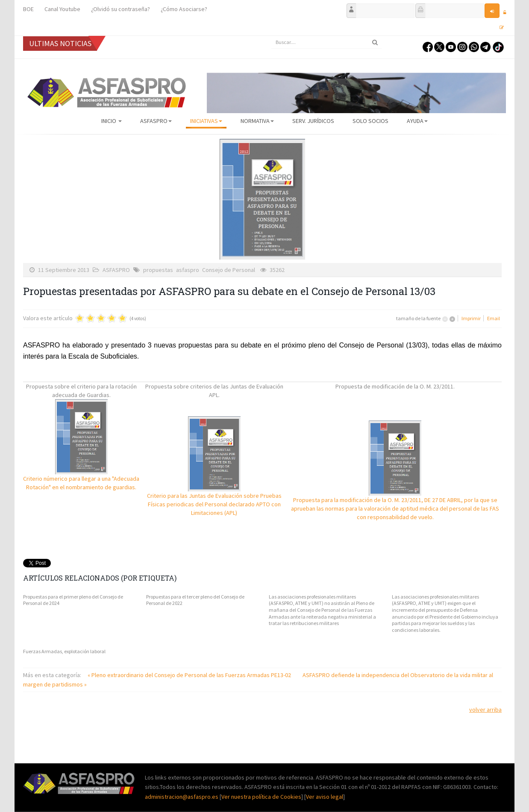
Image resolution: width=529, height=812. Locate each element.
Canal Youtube (62, 9)
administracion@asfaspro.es (182, 797)
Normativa (257, 121)
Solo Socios (370, 121)
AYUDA (417, 121)
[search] (326, 42)
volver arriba (485, 710)
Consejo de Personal (229, 270)
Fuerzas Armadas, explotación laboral (64, 651)
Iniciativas (206, 121)
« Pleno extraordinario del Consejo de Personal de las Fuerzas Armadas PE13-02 (190, 675)
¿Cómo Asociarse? (184, 9)
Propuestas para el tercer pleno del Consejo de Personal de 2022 (195, 600)
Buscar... (271, 36)
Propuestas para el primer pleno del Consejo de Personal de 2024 (73, 600)
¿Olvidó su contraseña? (120, 9)
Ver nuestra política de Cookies (261, 797)
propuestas (158, 270)
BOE (28, 9)
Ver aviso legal (325, 797)
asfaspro (188, 270)
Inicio (112, 121)
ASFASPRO (156, 121)
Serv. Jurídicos (313, 121)
